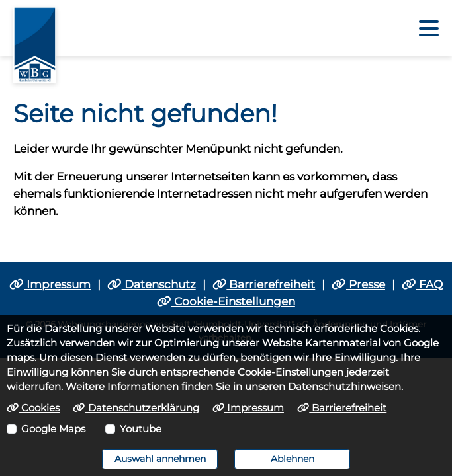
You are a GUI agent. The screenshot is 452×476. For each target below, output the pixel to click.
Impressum (50, 284)
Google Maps (53, 429)
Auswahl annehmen (160, 459)
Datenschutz (152, 284)
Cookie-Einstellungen (226, 301)
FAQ (422, 284)
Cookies (33, 408)
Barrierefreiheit (264, 284)
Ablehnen (293, 459)
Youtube (141, 429)
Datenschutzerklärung (136, 408)
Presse (358, 284)
